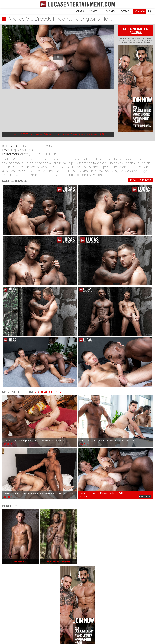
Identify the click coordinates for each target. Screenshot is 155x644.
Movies (94, 11)
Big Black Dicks (22, 150)
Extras (126, 11)
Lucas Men (110, 11)
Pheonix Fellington (50, 154)
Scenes (80, 11)
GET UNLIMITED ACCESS (136, 31)
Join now (140, 11)
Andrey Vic (28, 154)
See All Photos (141, 180)
